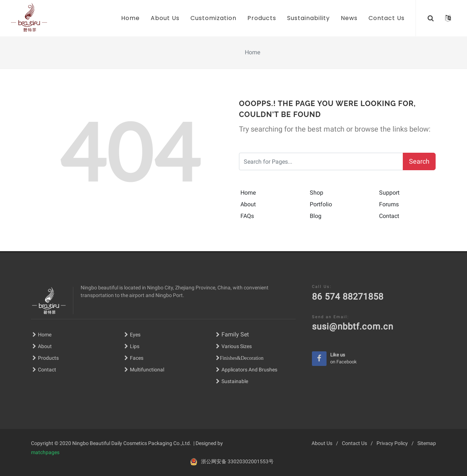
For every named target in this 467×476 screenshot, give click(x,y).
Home (42, 335)
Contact (44, 370)
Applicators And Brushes (249, 370)
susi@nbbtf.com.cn (353, 327)
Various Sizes (237, 346)
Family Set (232, 334)
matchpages (45, 452)
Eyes (132, 335)
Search (419, 161)
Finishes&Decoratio (240, 358)
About (42, 346)
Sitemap (427, 443)
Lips (135, 346)
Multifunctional (147, 370)
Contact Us (354, 443)
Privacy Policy (392, 443)
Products (46, 358)
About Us (322, 443)
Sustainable (235, 381)
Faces (137, 358)
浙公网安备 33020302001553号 (237, 461)
